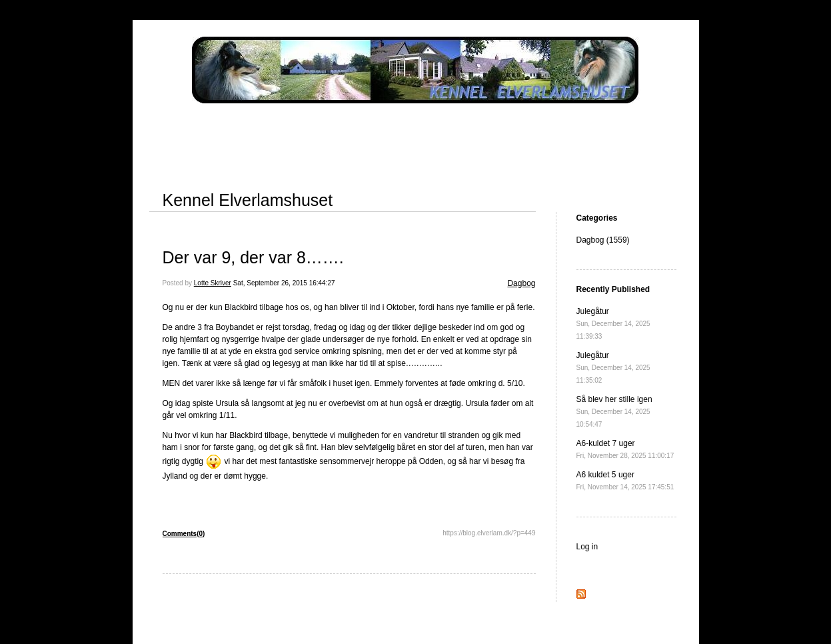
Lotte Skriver (213, 283)
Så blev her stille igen (614, 411)
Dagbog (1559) (603, 240)
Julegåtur (613, 323)
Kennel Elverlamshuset (248, 200)
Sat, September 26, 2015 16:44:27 (284, 283)
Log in (587, 547)
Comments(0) (184, 534)
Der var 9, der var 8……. (253, 257)
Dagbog (521, 283)
